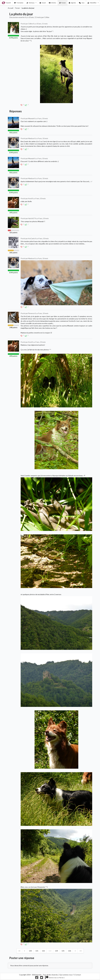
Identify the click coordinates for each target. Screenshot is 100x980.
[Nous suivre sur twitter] (42, 978)
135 (63, 951)
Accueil (11, 8)
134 (56, 951)
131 (37, 951)
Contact (78, 975)
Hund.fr (6, 3)
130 (30, 951)
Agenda (72, 3)
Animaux (31, 3)
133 (50, 951)
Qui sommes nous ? (67, 975)
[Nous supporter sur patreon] (55, 978)
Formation (19, 3)
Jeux (82, 3)
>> (81, 951)
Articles (53, 3)
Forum (63, 3)
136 (70, 951)
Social (43, 3)
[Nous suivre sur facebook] (37, 978)
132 (43, 951)
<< (19, 951)
